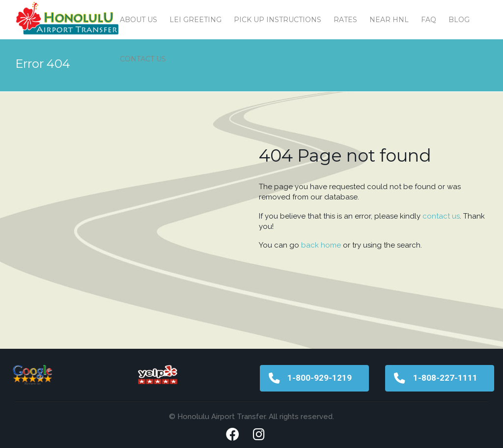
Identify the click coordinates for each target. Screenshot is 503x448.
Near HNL (389, 20)
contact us (441, 216)
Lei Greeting (196, 20)
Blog (459, 20)
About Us (139, 20)
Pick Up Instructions (278, 20)
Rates (345, 20)
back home (321, 245)
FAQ (429, 20)
